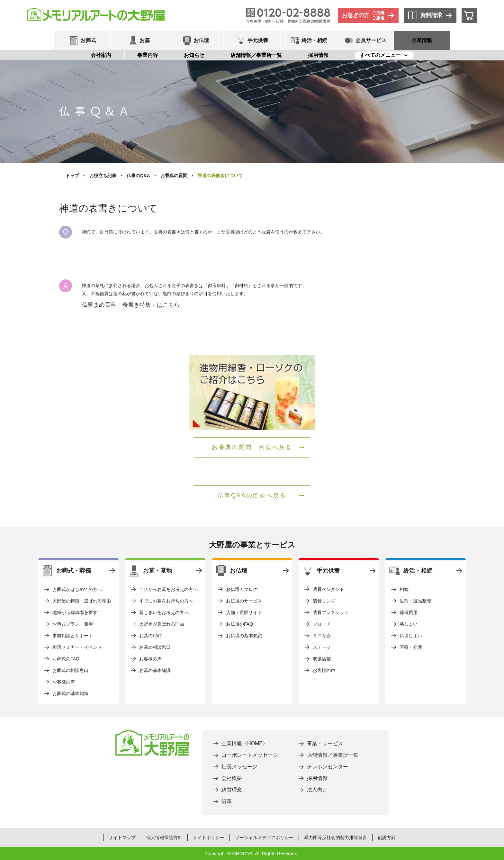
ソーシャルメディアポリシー (264, 837)
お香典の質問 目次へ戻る (252, 447)
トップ (72, 176)
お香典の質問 (174, 176)
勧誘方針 (387, 837)
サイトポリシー (209, 837)
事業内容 (148, 55)
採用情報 (318, 55)
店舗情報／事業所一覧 (256, 55)
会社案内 (101, 55)
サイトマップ (122, 837)
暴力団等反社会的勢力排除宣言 (336, 837)
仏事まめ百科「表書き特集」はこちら (131, 305)
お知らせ (194, 55)
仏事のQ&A (138, 176)
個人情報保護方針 (164, 837)
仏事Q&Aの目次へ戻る (252, 495)
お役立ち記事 (103, 176)
